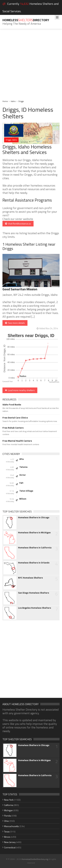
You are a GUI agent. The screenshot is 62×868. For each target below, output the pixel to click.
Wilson (23, 499)
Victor (23, 475)
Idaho (13, 101)
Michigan (8, 810)
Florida (7, 816)
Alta (22, 459)
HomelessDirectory (26, 20)
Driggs (21, 101)
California (9, 805)
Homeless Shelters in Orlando (34, 563)
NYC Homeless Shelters (30, 578)
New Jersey (10, 842)
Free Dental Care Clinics (15, 418)
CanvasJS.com (54, 382)
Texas (7, 832)
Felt (21, 483)
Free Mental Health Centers (17, 441)
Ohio (6, 821)
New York (9, 800)
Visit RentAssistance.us (18, 224)
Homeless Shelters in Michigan (34, 532)
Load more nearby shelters (20, 390)
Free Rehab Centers (13, 428)
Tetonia (23, 467)
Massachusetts (12, 826)
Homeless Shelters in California (35, 548)
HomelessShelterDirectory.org (35, 859)
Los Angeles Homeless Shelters (35, 608)
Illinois (7, 837)
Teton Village (26, 491)
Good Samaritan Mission (20, 289)
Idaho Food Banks (12, 405)
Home (5, 101)
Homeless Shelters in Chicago (34, 517)
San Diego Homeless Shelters (34, 593)
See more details (15, 323)
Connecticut (10, 847)
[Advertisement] (31, 67)
